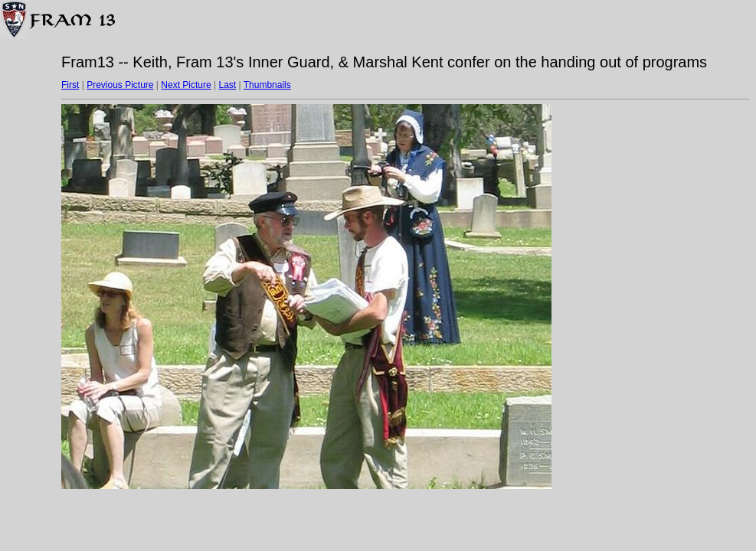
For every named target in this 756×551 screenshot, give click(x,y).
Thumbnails (267, 85)
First (70, 85)
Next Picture (186, 85)
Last (227, 85)
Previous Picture (120, 85)
